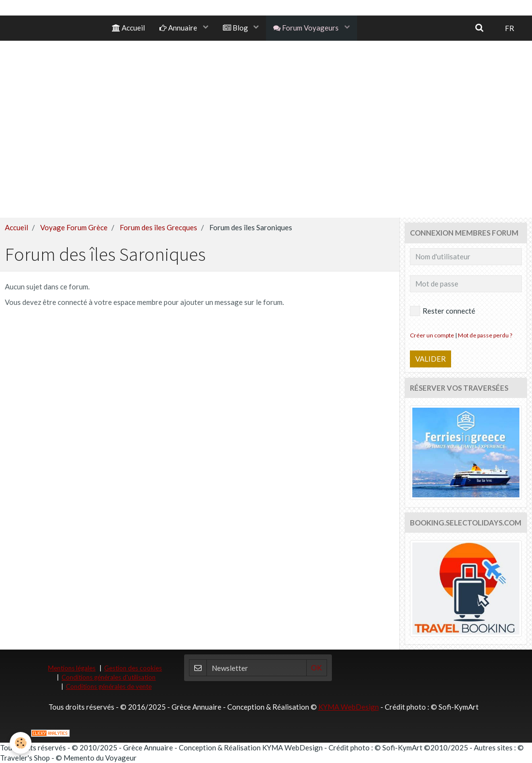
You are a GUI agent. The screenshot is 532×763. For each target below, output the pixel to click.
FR (509, 28)
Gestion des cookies (133, 668)
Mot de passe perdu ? (485, 335)
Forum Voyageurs (307, 28)
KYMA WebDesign (349, 707)
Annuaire (179, 28)
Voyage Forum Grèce (74, 227)
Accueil (128, 28)
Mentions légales (72, 668)
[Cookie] (21, 743)
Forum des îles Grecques (158, 227)
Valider (430, 359)
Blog (236, 28)
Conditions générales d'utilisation (109, 677)
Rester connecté (443, 311)
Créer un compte (432, 335)
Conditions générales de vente (109, 686)
